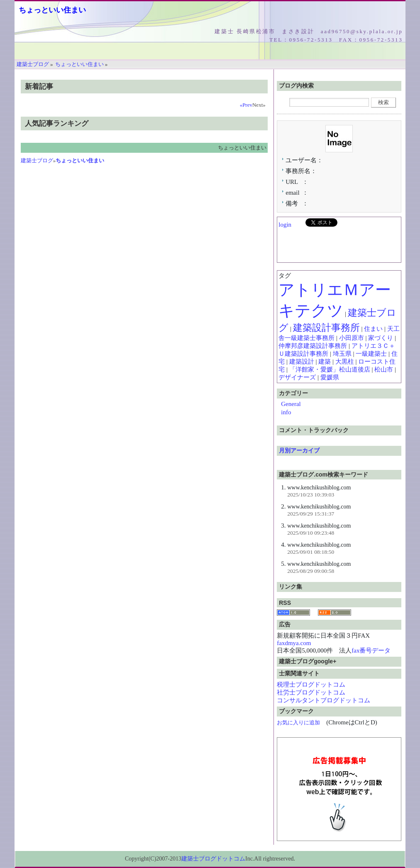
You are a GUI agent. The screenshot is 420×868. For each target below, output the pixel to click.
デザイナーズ (297, 377)
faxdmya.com (294, 643)
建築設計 (302, 362)
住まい (373, 329)
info (286, 412)
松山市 (384, 369)
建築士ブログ (37, 160)
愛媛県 (330, 377)
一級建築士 (371, 354)
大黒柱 (345, 362)
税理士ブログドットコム (311, 685)
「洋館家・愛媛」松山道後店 (330, 369)
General (291, 404)
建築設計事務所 (326, 328)
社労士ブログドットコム (311, 692)
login (285, 225)
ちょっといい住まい (52, 10)
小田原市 (352, 338)
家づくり (381, 338)
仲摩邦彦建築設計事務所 (313, 346)
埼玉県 (342, 354)
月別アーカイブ (299, 450)
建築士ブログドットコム (213, 859)
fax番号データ (371, 650)
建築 (325, 362)
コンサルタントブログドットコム (324, 700)
